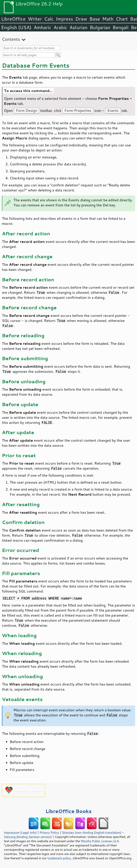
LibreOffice (13, 19)
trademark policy (59, 858)
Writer (35, 19)
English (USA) (16, 27)
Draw (81, 19)
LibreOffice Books (68, 811)
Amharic (42, 27)
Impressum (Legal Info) (20, 832)
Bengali (121, 27)
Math (108, 19)
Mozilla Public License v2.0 (100, 841)
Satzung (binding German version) (28, 837)
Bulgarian (100, 27)
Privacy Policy (49, 832)
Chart (122, 19)
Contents (11, 39)
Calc (49, 19)
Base (95, 19)
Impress (65, 19)
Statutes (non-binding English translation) (92, 832)
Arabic (60, 27)
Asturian (78, 27)
